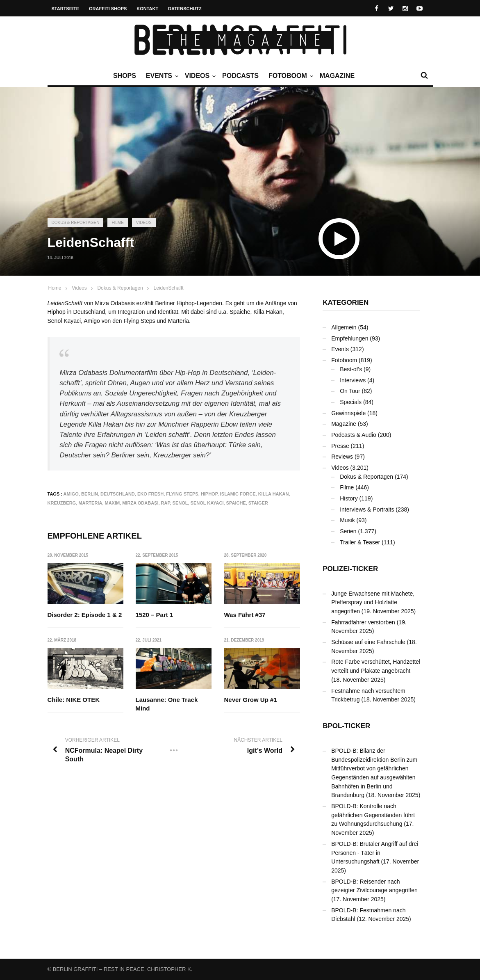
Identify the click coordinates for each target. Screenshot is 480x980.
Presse (340, 446)
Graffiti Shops (108, 9)
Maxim (112, 503)
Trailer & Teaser (360, 542)
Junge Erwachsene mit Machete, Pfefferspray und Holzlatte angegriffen (373, 602)
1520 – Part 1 (155, 615)
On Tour (350, 391)
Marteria (90, 503)
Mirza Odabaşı (140, 503)
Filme (117, 223)
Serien (348, 531)
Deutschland (118, 494)
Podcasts (240, 76)
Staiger (258, 503)
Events (161, 76)
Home (55, 288)
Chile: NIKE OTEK (74, 700)
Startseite (66, 9)
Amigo (71, 494)
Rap (166, 503)
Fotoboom (290, 76)
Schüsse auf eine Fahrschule (368, 642)
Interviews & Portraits (367, 509)
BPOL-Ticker (346, 726)
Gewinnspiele (348, 413)
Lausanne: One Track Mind (167, 704)
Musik (347, 520)
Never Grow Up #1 (251, 700)
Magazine (337, 76)
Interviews (353, 380)
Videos (199, 76)
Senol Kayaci (207, 503)
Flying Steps (182, 494)
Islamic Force (238, 494)
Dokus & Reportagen (76, 223)
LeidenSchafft (168, 288)
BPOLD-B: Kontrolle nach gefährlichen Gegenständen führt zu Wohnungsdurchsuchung (373, 815)
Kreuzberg (62, 503)
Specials (351, 402)
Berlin (90, 494)
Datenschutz (185, 9)
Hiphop (209, 494)
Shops (125, 76)
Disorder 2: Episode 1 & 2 (85, 615)
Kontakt (147, 9)
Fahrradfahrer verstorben (363, 622)
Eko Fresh (150, 494)
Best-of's (351, 369)
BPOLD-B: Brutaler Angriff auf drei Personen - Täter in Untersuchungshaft (375, 853)
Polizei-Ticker (350, 569)
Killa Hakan (274, 494)
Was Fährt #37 (245, 615)
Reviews (342, 457)
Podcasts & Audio (354, 435)
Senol (180, 503)
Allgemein (344, 327)
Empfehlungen (350, 338)
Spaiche (236, 503)
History (349, 498)
